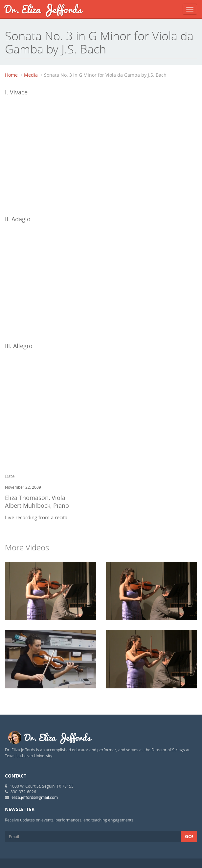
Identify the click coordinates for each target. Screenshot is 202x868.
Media (31, 75)
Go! (189, 836)
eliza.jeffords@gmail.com (35, 797)
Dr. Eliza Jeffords (43, 9)
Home (11, 75)
